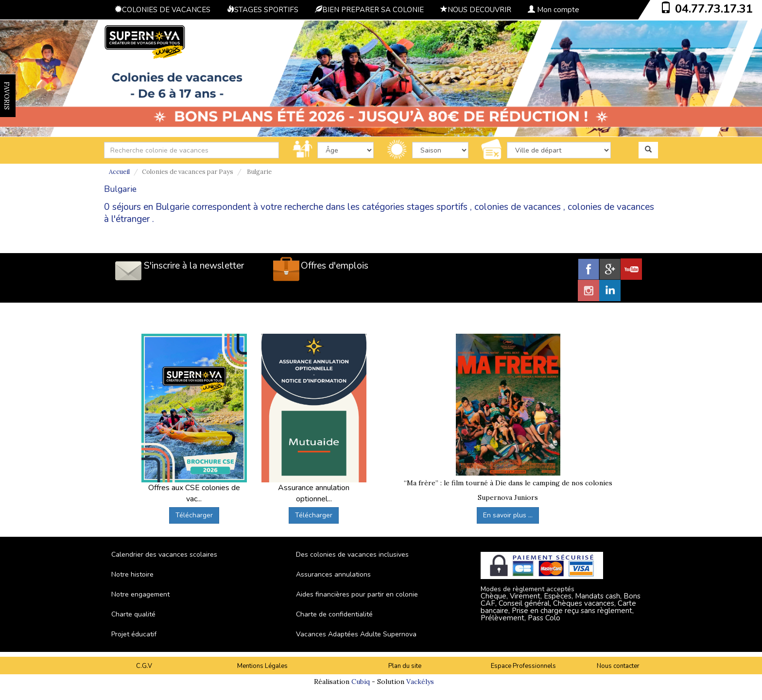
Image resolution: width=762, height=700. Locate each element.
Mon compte (554, 10)
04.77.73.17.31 (714, 9)
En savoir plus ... (508, 515)
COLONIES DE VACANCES (163, 10)
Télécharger (194, 515)
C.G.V (144, 666)
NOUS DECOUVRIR (476, 10)
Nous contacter (618, 666)
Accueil (119, 172)
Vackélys (420, 682)
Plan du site (405, 666)
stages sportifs (437, 207)
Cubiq (361, 682)
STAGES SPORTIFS (263, 10)
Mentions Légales (262, 666)
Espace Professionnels (523, 666)
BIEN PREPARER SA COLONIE (369, 10)
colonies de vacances (518, 207)
